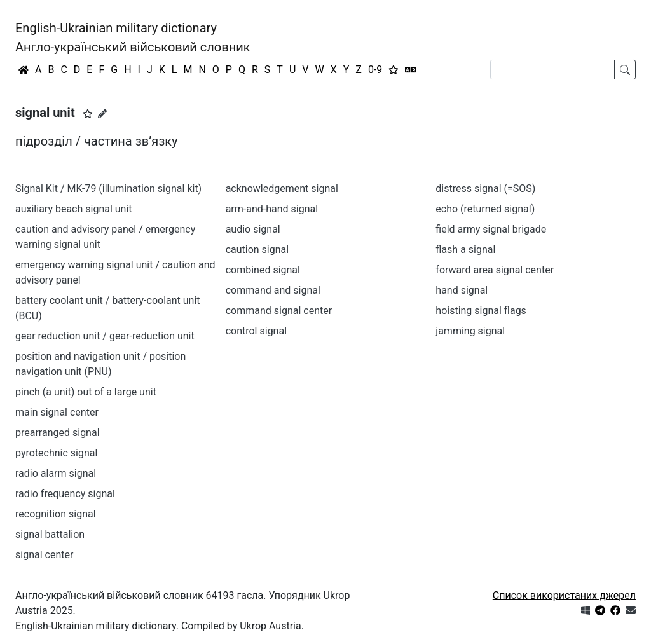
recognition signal (56, 514)
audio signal (253, 229)
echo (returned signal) (485, 209)
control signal (256, 331)
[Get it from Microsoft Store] (586, 611)
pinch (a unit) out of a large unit (86, 392)
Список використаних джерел (564, 595)
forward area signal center (495, 270)
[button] (88, 114)
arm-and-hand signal (272, 209)
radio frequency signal (65, 494)
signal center (44, 555)
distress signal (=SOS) (485, 188)
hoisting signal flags (481, 311)
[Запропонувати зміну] (102, 114)
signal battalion (50, 534)
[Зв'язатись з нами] (631, 611)
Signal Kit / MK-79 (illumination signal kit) (108, 188)
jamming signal (470, 331)
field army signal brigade (491, 229)
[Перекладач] (411, 70)
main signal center (57, 412)
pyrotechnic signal (56, 453)
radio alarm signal (56, 473)
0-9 (375, 70)
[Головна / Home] (24, 70)
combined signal (263, 270)
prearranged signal (58, 433)
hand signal (462, 290)
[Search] (552, 70)
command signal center (279, 311)
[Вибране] (394, 70)
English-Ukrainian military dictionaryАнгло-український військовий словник (133, 38)
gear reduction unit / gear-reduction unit (105, 336)
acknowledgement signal (282, 188)
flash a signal (465, 250)
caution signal (257, 250)
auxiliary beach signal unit (74, 209)
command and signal (273, 290)
